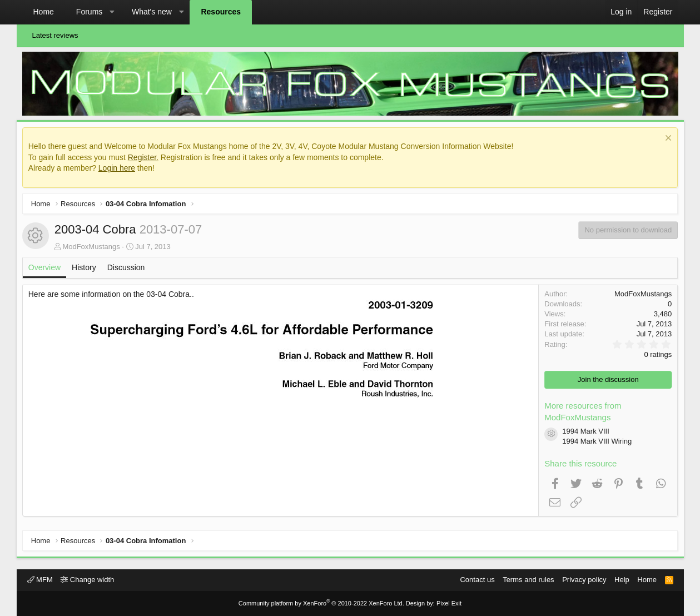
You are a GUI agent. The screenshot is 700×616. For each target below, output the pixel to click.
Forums (89, 12)
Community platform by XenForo (321, 603)
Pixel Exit (449, 603)
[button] (112, 12)
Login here (120, 171)
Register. (145, 160)
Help (622, 580)
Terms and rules (528, 580)
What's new (152, 12)
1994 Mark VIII (584, 434)
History (87, 270)
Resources (221, 12)
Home (44, 12)
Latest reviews (55, 35)
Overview (47, 270)
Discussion (128, 270)
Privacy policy (584, 580)
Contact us (477, 580)
